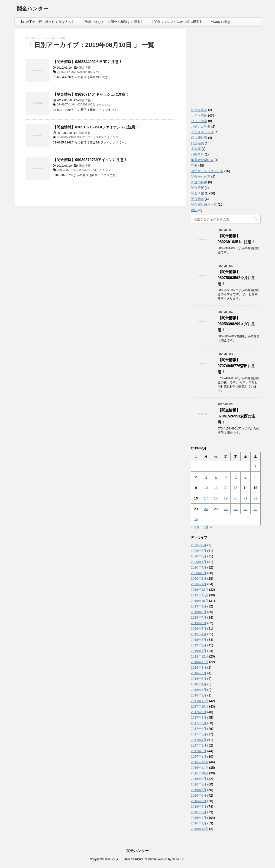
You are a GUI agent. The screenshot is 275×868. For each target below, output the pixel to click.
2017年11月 (200, 701)
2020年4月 (199, 567)
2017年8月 (199, 718)
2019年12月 (200, 590)
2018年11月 (200, 662)
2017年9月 (199, 712)
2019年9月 (199, 606)
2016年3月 (199, 812)
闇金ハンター (33, 9)
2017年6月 (199, 729)
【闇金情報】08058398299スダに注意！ (236, 324)
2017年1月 (199, 757)
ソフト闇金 (199, 121)
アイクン (105, 170)
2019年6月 (199, 623)
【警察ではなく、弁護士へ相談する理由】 (113, 22)
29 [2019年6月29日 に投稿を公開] (255, 509)
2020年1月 (199, 584)
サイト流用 (199, 115)
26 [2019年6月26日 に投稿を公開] (226, 509)
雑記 (194, 210)
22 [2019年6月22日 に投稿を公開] (255, 498)
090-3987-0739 (67, 170)
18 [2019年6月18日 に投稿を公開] (216, 498)
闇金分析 (197, 188)
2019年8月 (199, 612)
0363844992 (86, 72)
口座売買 (197, 143)
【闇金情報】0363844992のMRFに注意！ (88, 62)
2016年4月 (199, 807)
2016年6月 (199, 795)
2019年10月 (200, 601)
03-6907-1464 (66, 104)
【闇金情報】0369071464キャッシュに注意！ (91, 94)
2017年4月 (199, 740)
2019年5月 (199, 629)
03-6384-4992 (66, 72)
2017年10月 (200, 706)
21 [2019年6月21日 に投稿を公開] (246, 498)
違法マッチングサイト (207, 171)
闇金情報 (85, 68)
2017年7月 (199, 723)
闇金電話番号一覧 (204, 204)
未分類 (196, 149)
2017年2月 (199, 751)
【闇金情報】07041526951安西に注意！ (236, 416)
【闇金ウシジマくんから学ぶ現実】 (177, 22)
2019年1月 (199, 651)
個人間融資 (199, 138)
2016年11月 (200, 768)
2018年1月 (199, 695)
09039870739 (88, 170)
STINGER (178, 859)
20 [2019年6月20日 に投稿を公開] (236, 498)
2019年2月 (199, 645)
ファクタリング (202, 132)
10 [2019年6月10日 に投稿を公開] (206, 488)
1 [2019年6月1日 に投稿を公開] (255, 466)
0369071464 (86, 104)
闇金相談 (197, 199)
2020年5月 (199, 562)
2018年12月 (200, 656)
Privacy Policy (220, 22)
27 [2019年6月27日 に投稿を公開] (236, 509)
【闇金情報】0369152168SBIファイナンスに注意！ (96, 127)
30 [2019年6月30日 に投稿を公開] (196, 520)
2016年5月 (199, 801)
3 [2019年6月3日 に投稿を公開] (206, 477)
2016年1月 (199, 823)
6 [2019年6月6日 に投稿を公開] (236, 477)
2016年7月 (199, 790)
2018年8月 (199, 668)
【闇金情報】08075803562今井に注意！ (236, 278)
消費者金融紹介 (202, 160)
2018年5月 (199, 679)
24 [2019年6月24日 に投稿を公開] (206, 509)
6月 (55, 38)
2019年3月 (199, 640)
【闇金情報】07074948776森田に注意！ (236, 366)
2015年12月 (200, 829)
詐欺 (194, 165)
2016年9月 (199, 779)
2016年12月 (200, 762)
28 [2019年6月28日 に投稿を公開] (246, 509)
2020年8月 (199, 545)
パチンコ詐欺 (201, 127)
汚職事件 (197, 154)
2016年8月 (199, 784)
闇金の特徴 (199, 182)
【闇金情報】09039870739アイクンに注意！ (90, 160)
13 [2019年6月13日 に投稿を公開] (236, 488)
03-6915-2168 (66, 137)
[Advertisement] (226, 70)
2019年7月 (199, 617)
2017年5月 (199, 734)
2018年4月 (199, 684)
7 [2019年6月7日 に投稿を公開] (246, 477)
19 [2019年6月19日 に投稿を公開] (226, 498)
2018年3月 (199, 690)
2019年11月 (200, 595)
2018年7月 (199, 673)
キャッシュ (103, 104)
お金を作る (199, 110)
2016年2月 (199, 818)
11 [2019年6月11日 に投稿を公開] (216, 488)
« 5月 (195, 527)
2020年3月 (199, 573)
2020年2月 (199, 579)
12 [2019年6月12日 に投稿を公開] (226, 488)
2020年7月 (199, 551)
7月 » (207, 527)
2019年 (44, 38)
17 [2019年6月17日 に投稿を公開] (206, 498)
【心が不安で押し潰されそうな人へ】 (47, 22)
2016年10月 (200, 773)
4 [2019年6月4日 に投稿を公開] (216, 477)
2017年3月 (199, 745)
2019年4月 (199, 634)
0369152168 (86, 137)
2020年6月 (199, 556)
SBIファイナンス (107, 137)
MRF (99, 72)
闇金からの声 (201, 177)
